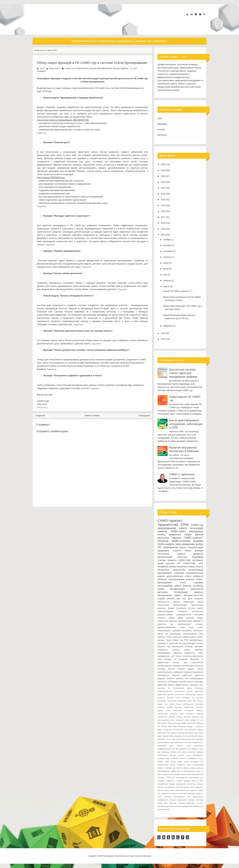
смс (159, 793)
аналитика (182, 567)
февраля (168, 326)
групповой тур (188, 698)
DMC (201, 685)
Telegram (200, 723)
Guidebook (183, 659)
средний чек (166, 793)
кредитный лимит (185, 701)
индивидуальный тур (166, 749)
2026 (163, 164)
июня (166, 269)
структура (191, 793)
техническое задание (166, 717)
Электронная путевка (183, 691)
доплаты (200, 698)
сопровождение (190, 634)
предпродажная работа (172, 528)
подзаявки (176, 631)
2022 (163, 188)
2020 (163, 200)
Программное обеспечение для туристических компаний (127, 856)
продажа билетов (166, 678)
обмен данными (186, 618)
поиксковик (177, 710)
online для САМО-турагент (184, 637)
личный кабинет (176, 669)
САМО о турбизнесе (182, 474)
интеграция (196, 528)
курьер (160, 704)
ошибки (169, 707)
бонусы (183, 547)
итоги (183, 583)
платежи (162, 560)
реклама (187, 586)
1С (175, 659)
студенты (200, 793)
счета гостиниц (164, 797)
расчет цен (163, 634)
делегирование (163, 742)
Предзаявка (163, 551)
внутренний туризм (196, 736)
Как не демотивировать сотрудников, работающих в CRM (186, 424)
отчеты (162, 535)
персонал (199, 707)
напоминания (188, 704)
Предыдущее (144, 416)
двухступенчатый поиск (186, 739)
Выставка (161, 688)
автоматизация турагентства (187, 589)
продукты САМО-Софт (179, 560)
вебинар (189, 647)
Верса (160, 730)
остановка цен (170, 768)
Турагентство (168, 525)
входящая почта (164, 739)
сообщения (173, 682)
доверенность (198, 742)
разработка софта (194, 653)
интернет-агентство (194, 595)
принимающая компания (170, 653)
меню (188, 755)
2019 (163, 205)
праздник (177, 774)
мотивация (198, 560)
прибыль (200, 710)
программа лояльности (193, 631)
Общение (163, 541)
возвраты (161, 698)
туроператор (82, 69)
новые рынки (177, 762)
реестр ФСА (189, 787)
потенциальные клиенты (182, 579)
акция (160, 694)
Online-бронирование (101, 69)
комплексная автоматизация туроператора (180, 605)
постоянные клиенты (171, 554)
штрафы (168, 659)
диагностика (163, 663)
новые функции (194, 551)
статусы (175, 793)
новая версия (194, 535)
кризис (187, 650)
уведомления (198, 797)
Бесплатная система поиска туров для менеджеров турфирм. (184, 373)
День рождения (196, 599)
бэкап (185, 736)
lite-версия (182, 726)
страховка (183, 793)
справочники (163, 621)
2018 (163, 211)
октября (167, 245)
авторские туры (192, 733)
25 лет (200, 720)
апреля (167, 280)
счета (201, 634)
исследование (181, 749)
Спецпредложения (165, 691)
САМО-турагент (170, 521)
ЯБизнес (181, 733)
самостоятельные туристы (186, 790)
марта (166, 286)
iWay (175, 726)
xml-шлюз (199, 726)
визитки (200, 694)
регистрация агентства (174, 787)
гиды (174, 739)
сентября (168, 251)
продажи (198, 541)
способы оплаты (186, 682)
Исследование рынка (182, 688)
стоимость (190, 714)
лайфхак (200, 752)
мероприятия (198, 755)
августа (167, 257)
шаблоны (162, 637)
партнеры (199, 650)
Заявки (172, 567)
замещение (199, 746)
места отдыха (175, 704)
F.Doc (169, 637)
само (172, 790)
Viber (170, 726)
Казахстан (168, 730)
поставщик (189, 710)
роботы (160, 790)
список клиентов (184, 656)
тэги (189, 797)
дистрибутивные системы (181, 742)
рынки (167, 790)
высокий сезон (173, 698)
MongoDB (194, 659)
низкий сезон (163, 762)
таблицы (200, 714)
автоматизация (196, 547)
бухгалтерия (178, 647)
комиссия (192, 752)
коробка (176, 650)
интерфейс (162, 701)
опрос (189, 765)
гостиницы (198, 586)
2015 (163, 229)
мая (165, 275)
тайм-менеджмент (166, 611)
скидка (200, 618)
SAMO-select (178, 531)
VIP (159, 726)
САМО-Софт (189, 563)
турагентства (179, 570)
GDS (201, 563)
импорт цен (180, 663)
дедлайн (200, 739)
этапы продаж (191, 720)
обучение (162, 579)
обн (202, 762)
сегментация (162, 714)
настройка (163, 592)
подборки (199, 583)
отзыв (201, 627)
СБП (164, 733)
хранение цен (197, 717)
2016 (163, 223)
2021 (163, 194)
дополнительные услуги (179, 576)
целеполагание (163, 720)
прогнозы (199, 675)
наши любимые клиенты (176, 758)
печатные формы (166, 608)
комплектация (187, 666)
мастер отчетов (177, 755)
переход (188, 672)
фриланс (173, 803)
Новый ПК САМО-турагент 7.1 (178, 291)
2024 (163, 176)
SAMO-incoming (181, 541)
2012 (163, 339)
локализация (163, 755)
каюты (185, 752)
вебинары (162, 124)
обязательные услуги (166, 765)
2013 (163, 333)
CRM (185, 525)
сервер (200, 790)
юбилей (161, 806)
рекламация (176, 634)
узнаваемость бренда (166, 800)
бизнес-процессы (176, 736)
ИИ (169, 688)
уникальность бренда (186, 800)
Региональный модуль (194, 730)
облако (172, 618)
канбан (173, 752)
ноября (167, 240)
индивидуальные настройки (190, 615)
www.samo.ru (42, 408)
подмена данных (196, 768)
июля (166, 263)
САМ (159, 733)
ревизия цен (182, 678)
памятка (179, 768)
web (184, 599)
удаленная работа (166, 685)
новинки (162, 531)
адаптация (199, 691)
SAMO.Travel (186, 723)
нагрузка (161, 758)
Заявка (161, 589)
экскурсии (183, 611)
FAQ (170, 723)
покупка (176, 675)
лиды (178, 544)
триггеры (187, 717)
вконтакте (162, 135)
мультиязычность (165, 672)
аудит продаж (163, 736)
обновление (163, 570)
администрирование (167, 627)
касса (179, 752)
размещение (181, 784)
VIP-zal (164, 726)
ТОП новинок (172, 733)
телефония (163, 567)
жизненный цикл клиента (170, 746)
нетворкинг (179, 672)
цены (173, 720)
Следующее (40, 416)
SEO (194, 723)
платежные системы (186, 608)
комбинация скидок (193, 602)
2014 (163, 235)
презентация (186, 774)
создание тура (177, 714)
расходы (200, 784)
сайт (160, 118)
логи (166, 704)
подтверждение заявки (167, 771)
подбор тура (164, 710)
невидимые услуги (195, 758)
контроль (161, 618)
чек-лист (200, 803)
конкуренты (163, 650)
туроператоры (179, 797)
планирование (164, 631)
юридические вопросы (173, 806)
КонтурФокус (178, 730)
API (179, 563)
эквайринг (180, 720)
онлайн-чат (181, 765)
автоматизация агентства (172, 557)
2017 (163, 217)
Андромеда (198, 557)
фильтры (173, 621)
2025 (163, 170)
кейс (192, 627)
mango (190, 726)
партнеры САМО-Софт (184, 707)
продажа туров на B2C (193, 781)
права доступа (166, 563)
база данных (168, 694)
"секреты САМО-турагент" (187, 538)
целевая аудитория (187, 803)
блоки (183, 627)
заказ (189, 746)
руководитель (164, 656)
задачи (178, 595)
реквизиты (199, 787)
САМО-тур (70, 69)
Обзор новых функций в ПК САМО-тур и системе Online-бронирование (92, 63)
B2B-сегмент (162, 723)
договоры (199, 647)
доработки (198, 554)
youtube (161, 129)
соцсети (177, 551)
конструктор (172, 701)
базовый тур (164, 647)
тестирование (181, 592)
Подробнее (42, 133)
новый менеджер (191, 762)
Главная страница (92, 416)
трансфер (199, 682)
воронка (176, 602)
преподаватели (182, 778)
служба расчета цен (169, 598)
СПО (186, 640)
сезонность (162, 682)
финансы (199, 592)
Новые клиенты (195, 567)
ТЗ (202, 659)
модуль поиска (195, 669)
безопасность (163, 602)
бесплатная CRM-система (185, 694)
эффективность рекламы (187, 685)
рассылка (163, 538)
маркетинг (175, 535)
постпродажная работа (169, 586)
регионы (161, 787)
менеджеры (196, 531)
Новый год (177, 640)
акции (201, 733)
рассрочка (191, 784)
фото (166, 803)
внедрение (189, 544)
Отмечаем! (199, 688)
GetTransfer (176, 723)
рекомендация (197, 678)
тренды (179, 717)
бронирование (165, 595)
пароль (186, 768)
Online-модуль (121, 69)
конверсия (198, 576)
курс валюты (198, 701)
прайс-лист (187, 675)
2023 (163, 182)
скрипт (200, 608)
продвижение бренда (166, 784)
